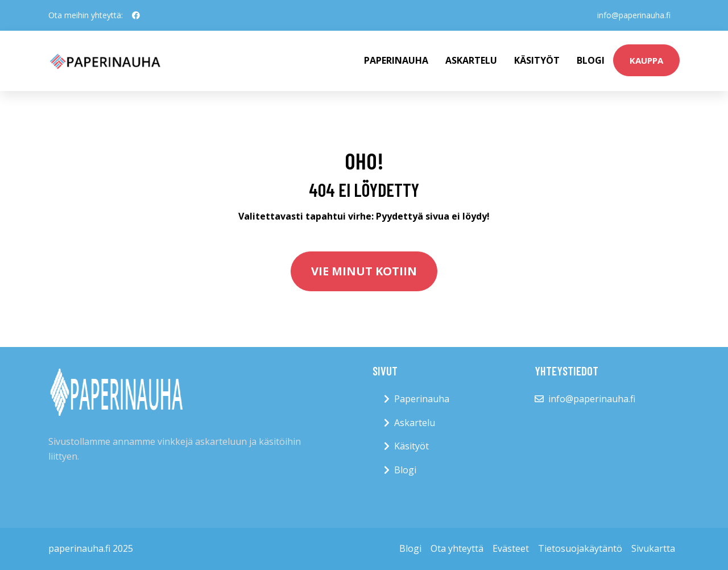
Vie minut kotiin (364, 271)
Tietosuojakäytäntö (580, 548)
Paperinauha (422, 399)
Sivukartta (653, 548)
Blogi (591, 60)
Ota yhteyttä (457, 548)
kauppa (646, 60)
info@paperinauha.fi (634, 15)
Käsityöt (537, 60)
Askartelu (471, 60)
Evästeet (511, 548)
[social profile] (136, 15)
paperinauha (396, 60)
